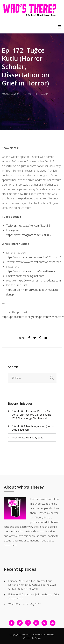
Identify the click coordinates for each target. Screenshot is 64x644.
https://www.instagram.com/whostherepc (31, 271)
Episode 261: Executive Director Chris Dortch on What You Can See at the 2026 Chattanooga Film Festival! (32, 415)
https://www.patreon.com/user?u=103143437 (33, 257)
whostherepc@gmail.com (29, 276)
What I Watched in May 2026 (27, 437)
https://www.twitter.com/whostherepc (38, 262)
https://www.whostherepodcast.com (39, 280)
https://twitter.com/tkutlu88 (34, 226)
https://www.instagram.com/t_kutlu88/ (29, 235)
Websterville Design (32, 638)
